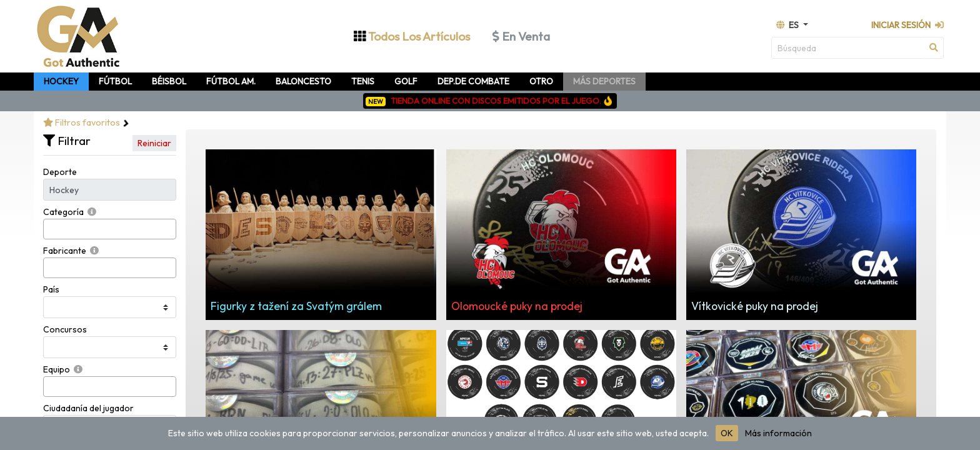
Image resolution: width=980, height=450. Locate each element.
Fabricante (65, 251)
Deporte (60, 172)
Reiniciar (154, 143)
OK (727, 433)
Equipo (57, 369)
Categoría (63, 212)
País (51, 289)
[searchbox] (50, 229)
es (788, 25)
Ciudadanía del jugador (88, 408)
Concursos (65, 329)
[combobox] (110, 229)
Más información (778, 433)
